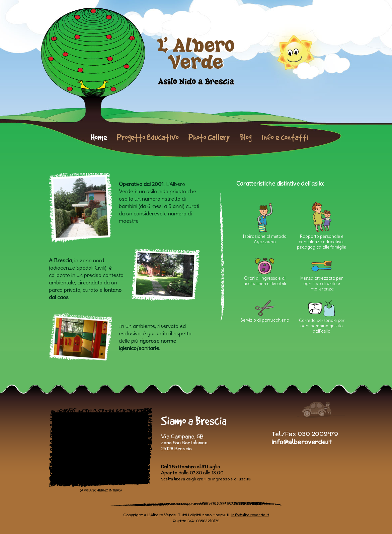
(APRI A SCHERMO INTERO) (101, 490)
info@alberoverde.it (301, 442)
